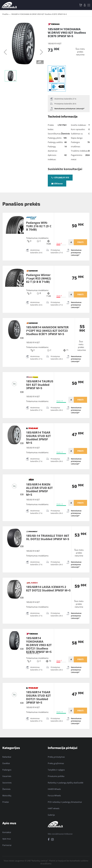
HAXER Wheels (54, 789)
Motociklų (7, 796)
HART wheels (54, 808)
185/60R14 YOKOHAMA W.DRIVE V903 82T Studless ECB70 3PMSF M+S (39, 14)
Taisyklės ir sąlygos (56, 770)
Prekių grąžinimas (56, 763)
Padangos (7, 770)
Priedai (6, 802)
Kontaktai (7, 832)
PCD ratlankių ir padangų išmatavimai (65, 802)
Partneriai (7, 845)
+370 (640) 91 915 (60, 178)
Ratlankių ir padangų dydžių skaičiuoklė (66, 783)
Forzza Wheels (54, 796)
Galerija (51, 815)
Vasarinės (7, 776)
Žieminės (6, 789)
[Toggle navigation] (89, 5)
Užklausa (57, 184)
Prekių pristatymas (56, 757)
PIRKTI (80, 242)
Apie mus (7, 839)
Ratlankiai (7, 757)
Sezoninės (7, 783)
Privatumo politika (56, 776)
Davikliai (6, 763)
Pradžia (5, 14)
